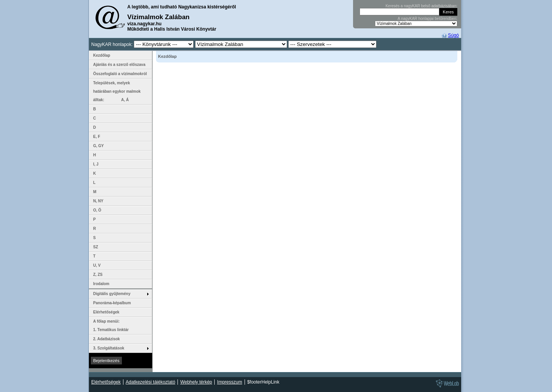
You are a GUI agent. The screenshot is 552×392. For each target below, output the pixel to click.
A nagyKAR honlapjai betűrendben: (427, 19)
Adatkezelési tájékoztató (150, 382)
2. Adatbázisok (107, 339)
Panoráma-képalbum (112, 303)
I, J (96, 164)
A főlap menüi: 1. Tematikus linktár (111, 326)
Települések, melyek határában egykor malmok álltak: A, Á (117, 91)
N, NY (98, 201)
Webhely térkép (196, 382)
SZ (96, 247)
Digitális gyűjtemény (112, 294)
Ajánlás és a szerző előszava (119, 65)
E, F (97, 137)
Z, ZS (98, 275)
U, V (97, 265)
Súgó (453, 35)
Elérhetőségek (106, 312)
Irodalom (101, 284)
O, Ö (97, 210)
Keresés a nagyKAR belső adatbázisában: (421, 6)
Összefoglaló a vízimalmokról (120, 74)
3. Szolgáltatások (109, 348)
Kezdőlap (102, 55)
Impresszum (229, 382)
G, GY (99, 146)
